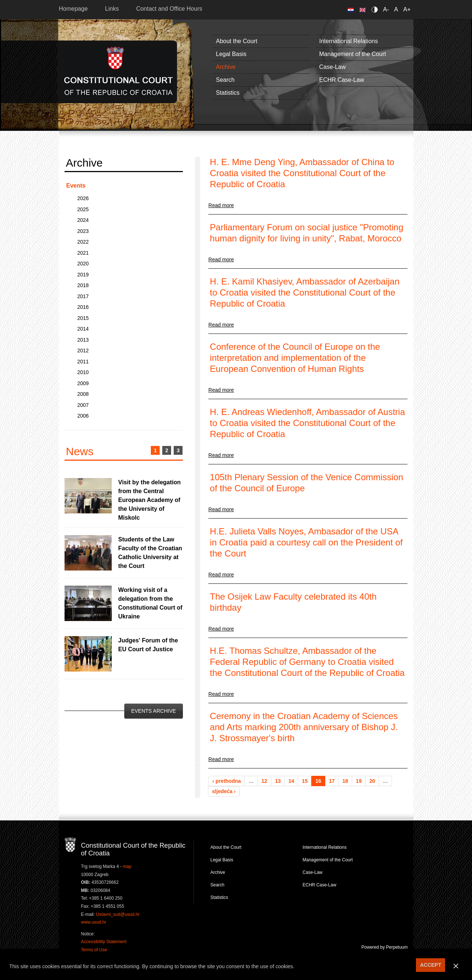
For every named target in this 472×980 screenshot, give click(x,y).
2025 (83, 209)
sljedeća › (224, 791)
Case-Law (333, 67)
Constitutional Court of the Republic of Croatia (119, 72)
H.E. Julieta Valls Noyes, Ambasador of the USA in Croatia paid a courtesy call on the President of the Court (306, 542)
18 (346, 781)
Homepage (73, 9)
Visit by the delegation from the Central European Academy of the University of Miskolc (150, 500)
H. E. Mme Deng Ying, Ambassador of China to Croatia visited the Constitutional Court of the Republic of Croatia (302, 173)
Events (76, 186)
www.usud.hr (94, 922)
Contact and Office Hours (169, 9)
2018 (83, 285)
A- (386, 9)
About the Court (237, 41)
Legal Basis (231, 54)
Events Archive (154, 711)
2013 (83, 340)
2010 (83, 372)
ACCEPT (431, 965)
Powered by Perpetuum (384, 947)
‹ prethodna (227, 781)
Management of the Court (353, 54)
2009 (83, 383)
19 (359, 781)
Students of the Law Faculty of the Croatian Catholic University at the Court (150, 553)
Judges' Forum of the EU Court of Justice (148, 645)
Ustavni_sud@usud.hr (118, 914)
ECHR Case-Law (342, 80)
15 (305, 781)
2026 (83, 198)
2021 (83, 253)
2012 (83, 351)
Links (112, 9)
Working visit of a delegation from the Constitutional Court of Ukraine (150, 603)
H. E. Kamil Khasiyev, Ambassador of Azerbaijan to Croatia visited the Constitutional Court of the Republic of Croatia (305, 292)
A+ (407, 9)
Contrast (376, 9)
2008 (83, 394)
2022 (83, 242)
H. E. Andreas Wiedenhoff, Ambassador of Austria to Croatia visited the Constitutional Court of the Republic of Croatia (307, 423)
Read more (221, 205)
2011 (83, 362)
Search (225, 80)
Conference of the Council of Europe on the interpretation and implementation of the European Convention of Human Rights (295, 358)
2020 (83, 264)
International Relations (349, 41)
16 (318, 781)
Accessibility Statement (104, 942)
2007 (83, 405)
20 (372, 781)
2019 (83, 275)
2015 (83, 318)
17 (332, 781)
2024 (83, 220)
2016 (83, 307)
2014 (83, 329)
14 (291, 781)
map (127, 866)
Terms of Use (94, 950)
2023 (83, 231)
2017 (83, 296)
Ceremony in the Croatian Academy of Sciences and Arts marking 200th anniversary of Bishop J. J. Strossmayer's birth (304, 727)
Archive (226, 67)
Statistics (228, 93)
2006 (83, 416)
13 (278, 781)
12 (264, 781)
